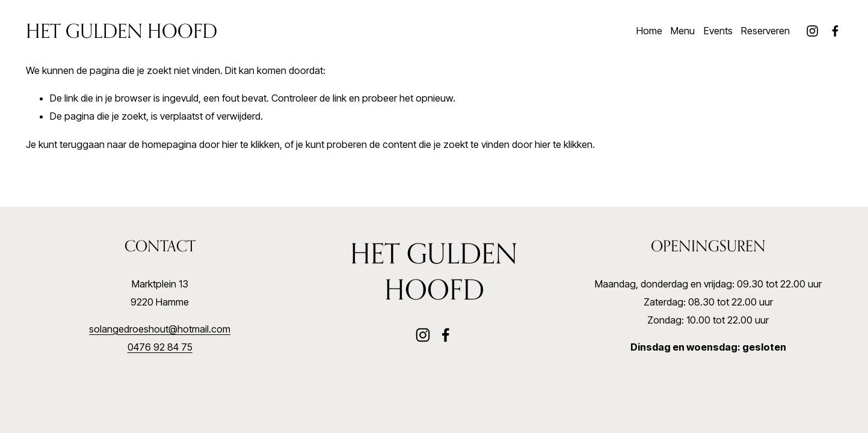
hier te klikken (251, 144)
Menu (683, 31)
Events (718, 31)
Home (649, 31)
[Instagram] (812, 31)
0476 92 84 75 (160, 347)
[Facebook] (835, 31)
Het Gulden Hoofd (122, 31)
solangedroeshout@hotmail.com (160, 329)
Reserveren (765, 31)
